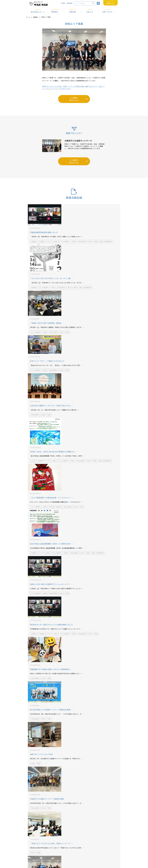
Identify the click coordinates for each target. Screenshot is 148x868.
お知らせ (50, 849)
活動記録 (30, 856)
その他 (33, 410)
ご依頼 (50, 854)
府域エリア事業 (93, 233)
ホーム (28, 18)
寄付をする (110, 852)
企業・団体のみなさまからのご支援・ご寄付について (74, 824)
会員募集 (50, 856)
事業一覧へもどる (74, 805)
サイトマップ (70, 854)
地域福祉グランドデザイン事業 (48, 233)
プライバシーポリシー (72, 851)
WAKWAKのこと (32, 851)
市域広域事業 (82, 233)
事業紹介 (36, 18)
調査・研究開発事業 (106, 233)
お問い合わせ (52, 851)
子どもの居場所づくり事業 (67, 233)
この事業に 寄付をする (74, 100)
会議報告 (34, 233)
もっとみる (74, 777)
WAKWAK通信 (70, 849)
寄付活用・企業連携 (55, 446)
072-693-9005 (62, 843)
